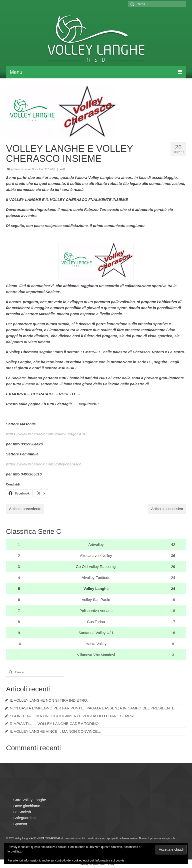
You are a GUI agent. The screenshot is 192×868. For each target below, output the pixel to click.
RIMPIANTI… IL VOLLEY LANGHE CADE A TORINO (54, 724)
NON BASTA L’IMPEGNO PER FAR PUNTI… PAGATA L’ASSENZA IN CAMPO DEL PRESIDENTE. (93, 708)
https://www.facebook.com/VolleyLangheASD (46, 434)
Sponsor (20, 824)
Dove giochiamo (27, 806)
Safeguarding (24, 818)
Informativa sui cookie (110, 860)
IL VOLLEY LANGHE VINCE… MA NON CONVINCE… (56, 731)
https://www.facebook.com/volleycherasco (44, 464)
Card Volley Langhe (30, 800)
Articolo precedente (25, 509)
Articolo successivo (167, 509)
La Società (22, 812)
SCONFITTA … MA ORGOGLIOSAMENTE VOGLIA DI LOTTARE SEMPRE (73, 716)
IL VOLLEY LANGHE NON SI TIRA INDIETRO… (50, 700)
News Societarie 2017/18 (40, 169)
